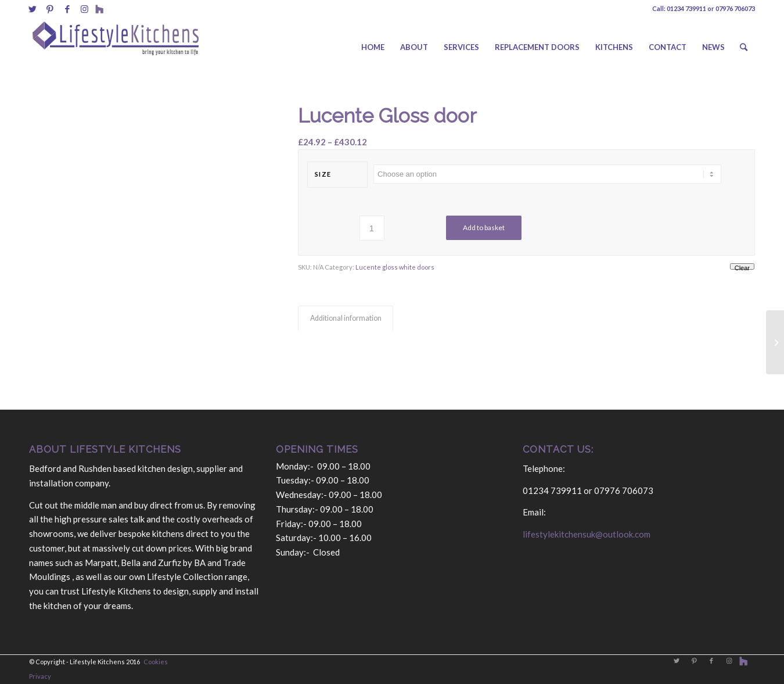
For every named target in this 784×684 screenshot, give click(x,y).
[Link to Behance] (99, 9)
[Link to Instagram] (84, 9)
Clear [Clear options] (742, 267)
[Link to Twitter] (32, 9)
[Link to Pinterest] (50, 9)
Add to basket (484, 228)
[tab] (346, 319)
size (323, 174)
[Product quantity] (372, 228)
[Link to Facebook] (67, 9)
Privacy (40, 676)
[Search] (744, 47)
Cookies (156, 662)
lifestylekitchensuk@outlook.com (587, 534)
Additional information (346, 318)
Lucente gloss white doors (395, 267)
